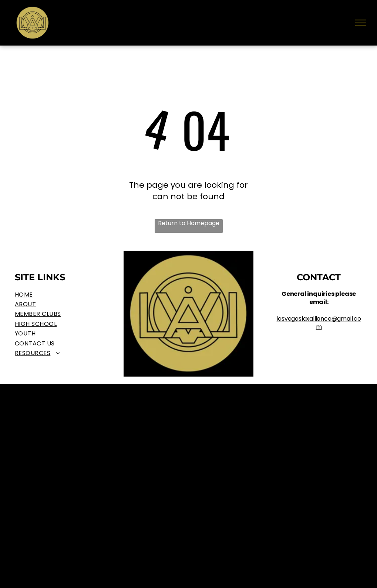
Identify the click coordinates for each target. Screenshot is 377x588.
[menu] (361, 23)
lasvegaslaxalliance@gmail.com (319, 323)
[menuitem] (58, 295)
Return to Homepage (189, 223)
